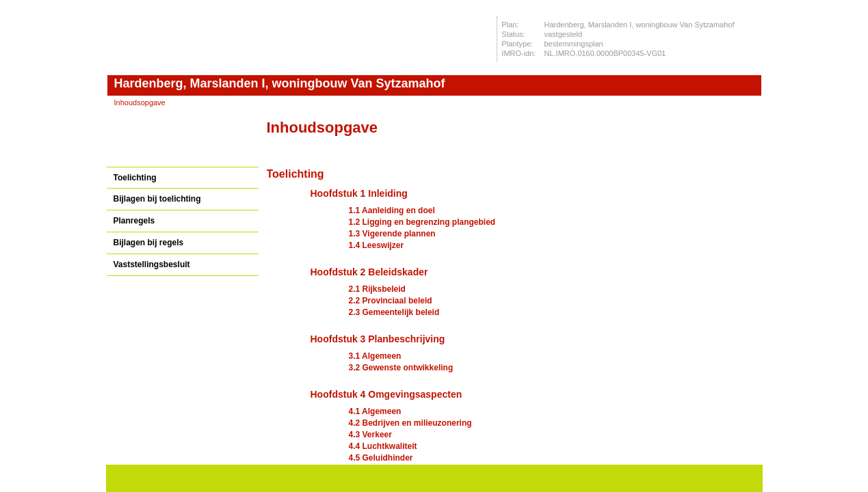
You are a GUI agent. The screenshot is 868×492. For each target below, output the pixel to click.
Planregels (134, 221)
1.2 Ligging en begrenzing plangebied (422, 222)
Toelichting (135, 178)
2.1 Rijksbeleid (377, 289)
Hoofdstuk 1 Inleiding (359, 193)
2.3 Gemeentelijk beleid (394, 312)
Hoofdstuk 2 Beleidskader (369, 272)
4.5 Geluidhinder (381, 458)
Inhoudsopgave (140, 102)
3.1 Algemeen (375, 356)
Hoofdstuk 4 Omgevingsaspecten (386, 394)
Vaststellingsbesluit (152, 264)
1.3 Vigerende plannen (392, 234)
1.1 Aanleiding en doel (392, 210)
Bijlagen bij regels (149, 243)
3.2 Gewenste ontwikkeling (401, 368)
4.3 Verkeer (370, 435)
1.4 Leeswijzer (377, 245)
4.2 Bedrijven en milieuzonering (410, 423)
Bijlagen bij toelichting (157, 199)
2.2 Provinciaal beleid (391, 301)
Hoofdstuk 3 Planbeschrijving (378, 339)
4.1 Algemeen (375, 411)
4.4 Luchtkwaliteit (383, 446)
